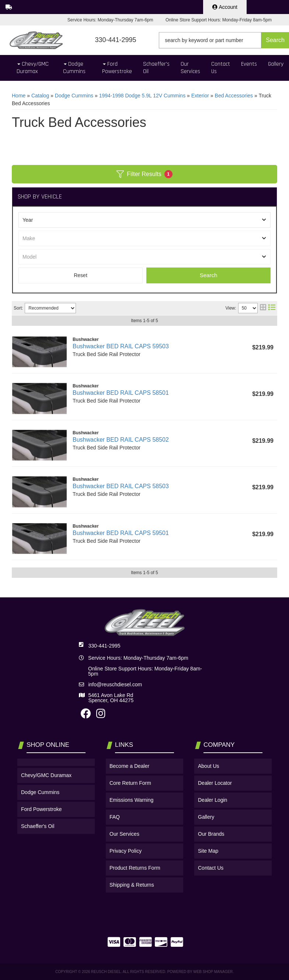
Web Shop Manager (213, 972)
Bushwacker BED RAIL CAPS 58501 (121, 393)
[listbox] (144, 220)
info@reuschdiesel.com (115, 684)
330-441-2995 (104, 646)
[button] (224, 40)
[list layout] (272, 308)
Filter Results (144, 174)
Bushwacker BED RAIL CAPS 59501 (121, 533)
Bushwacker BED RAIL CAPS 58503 (121, 486)
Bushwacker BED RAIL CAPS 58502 (121, 440)
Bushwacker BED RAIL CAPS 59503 (121, 346)
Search (209, 275)
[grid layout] (263, 308)
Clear (81, 275)
